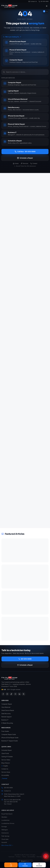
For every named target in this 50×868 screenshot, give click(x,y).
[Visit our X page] (24, 697)
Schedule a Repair (25, 158)
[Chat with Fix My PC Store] (46, 856)
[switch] (46, 11)
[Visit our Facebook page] (3, 697)
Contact (34, 163)
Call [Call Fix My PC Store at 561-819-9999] (11, 865)
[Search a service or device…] (25, 72)
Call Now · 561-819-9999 (25, 152)
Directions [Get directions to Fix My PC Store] (39, 865)
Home (16, 163)
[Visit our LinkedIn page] (19, 697)
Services (24, 163)
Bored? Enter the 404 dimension (25, 166)
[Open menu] (47, 6)
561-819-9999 (25, 659)
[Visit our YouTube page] (15, 697)
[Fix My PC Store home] (9, 6)
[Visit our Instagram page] (7, 697)
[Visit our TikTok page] (11, 697)
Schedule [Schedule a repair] (25, 865)
